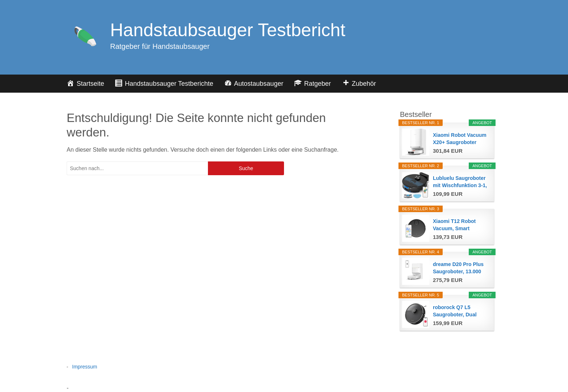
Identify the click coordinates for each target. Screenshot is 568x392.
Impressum (85, 367)
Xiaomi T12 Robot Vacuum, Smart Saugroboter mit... (455, 225)
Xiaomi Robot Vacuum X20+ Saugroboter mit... (460, 139)
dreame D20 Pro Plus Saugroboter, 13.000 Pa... (458, 268)
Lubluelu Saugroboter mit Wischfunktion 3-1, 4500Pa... (460, 182)
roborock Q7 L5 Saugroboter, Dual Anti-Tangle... (455, 311)
